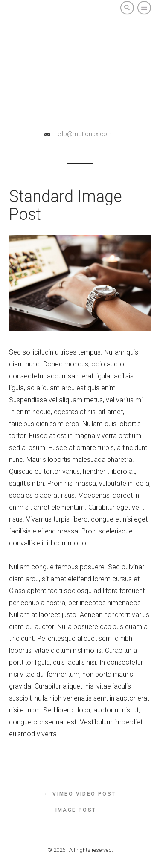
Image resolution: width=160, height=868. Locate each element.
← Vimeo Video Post (80, 794)
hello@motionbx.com (83, 134)
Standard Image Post (65, 205)
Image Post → (80, 810)
